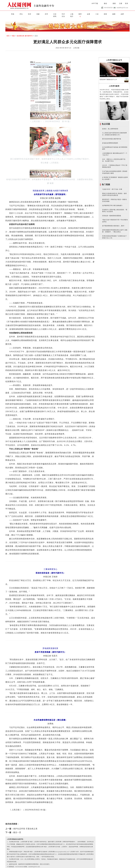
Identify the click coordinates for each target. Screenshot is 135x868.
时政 (9, 14)
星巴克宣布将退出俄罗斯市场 (112, 136)
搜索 (114, 3)
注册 (121, 3)
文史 (43, 14)
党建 (30, 14)
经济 (23, 14)
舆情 (85, 14)
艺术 (50, 14)
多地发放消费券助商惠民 (110, 141)
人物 (57, 14)
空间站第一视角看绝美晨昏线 (112, 213)
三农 (78, 14)
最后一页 (17, 830)
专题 (13, 33)
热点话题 (106, 121)
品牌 (99, 14)
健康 (92, 14)
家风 (105, 14)
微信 (105, 3)
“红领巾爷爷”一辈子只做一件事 (112, 187)
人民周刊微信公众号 (114, 58)
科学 (36, 14)
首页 (8, 33)
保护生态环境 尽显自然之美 (25, 826)
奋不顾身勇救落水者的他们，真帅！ (114, 223)
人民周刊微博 (114, 84)
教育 (64, 14)
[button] (126, 14)
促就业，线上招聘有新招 (110, 126)
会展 (71, 14)
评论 (16, 14)
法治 (112, 14)
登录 (127, 3)
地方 (119, 14)
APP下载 (95, 3)
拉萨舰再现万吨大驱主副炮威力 (112, 203)
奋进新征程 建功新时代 (25, 33)
